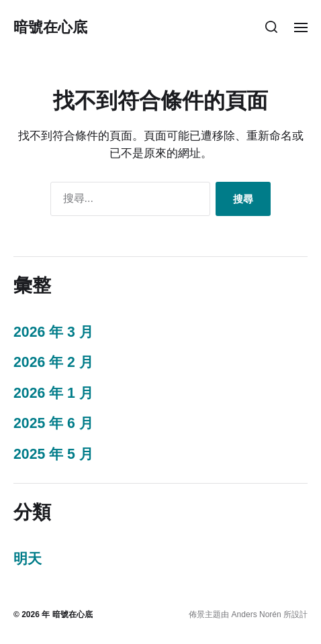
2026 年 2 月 (53, 362)
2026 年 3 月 (53, 332)
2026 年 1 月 (53, 393)
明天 (28, 559)
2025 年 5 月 (53, 454)
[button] (272, 27)
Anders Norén (257, 614)
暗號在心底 (50, 27)
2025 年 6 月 (53, 423)
